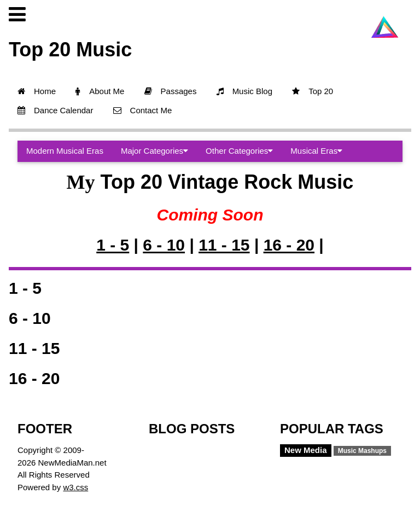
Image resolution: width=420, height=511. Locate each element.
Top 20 (313, 91)
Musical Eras (316, 151)
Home (37, 91)
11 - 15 (224, 245)
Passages (171, 91)
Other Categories (239, 151)
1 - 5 (113, 245)
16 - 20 (289, 245)
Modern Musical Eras (65, 151)
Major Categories (154, 151)
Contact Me (143, 110)
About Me (100, 91)
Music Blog (244, 91)
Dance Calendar (55, 110)
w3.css (75, 487)
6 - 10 (164, 245)
